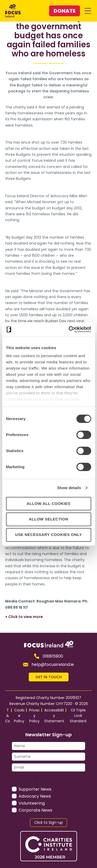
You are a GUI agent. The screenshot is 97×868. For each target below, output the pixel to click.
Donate (65, 11)
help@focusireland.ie (48, 664)
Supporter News (35, 789)
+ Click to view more (24, 617)
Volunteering (32, 803)
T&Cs (8, 716)
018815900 (49, 656)
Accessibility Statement (54, 716)
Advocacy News (35, 796)
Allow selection (48, 519)
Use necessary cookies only (48, 535)
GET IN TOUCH (49, 677)
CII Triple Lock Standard (78, 716)
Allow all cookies (48, 503)
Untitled (24, 778)
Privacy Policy (34, 716)
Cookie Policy (19, 716)
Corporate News (35, 810)
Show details (69, 488)
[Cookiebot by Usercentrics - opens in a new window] (69, 329)
